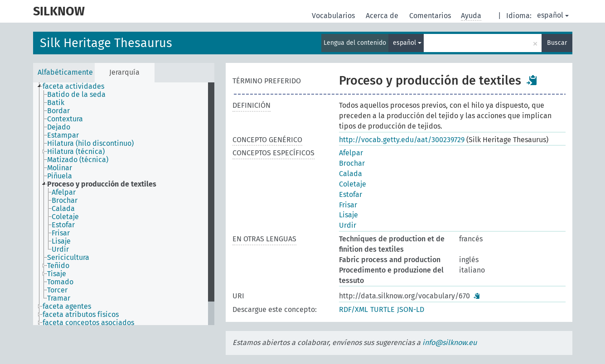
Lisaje (348, 215)
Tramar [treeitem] (59, 298)
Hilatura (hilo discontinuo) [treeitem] (90, 144)
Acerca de (383, 16)
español (553, 15)
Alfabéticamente (65, 72)
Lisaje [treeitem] (61, 241)
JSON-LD (411, 309)
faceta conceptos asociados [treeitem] (88, 323)
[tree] (124, 204)
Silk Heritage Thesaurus (106, 43)
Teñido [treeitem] (58, 266)
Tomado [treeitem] (60, 282)
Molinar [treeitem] (60, 168)
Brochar (352, 163)
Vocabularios (334, 16)
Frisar (348, 205)
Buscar (557, 43)
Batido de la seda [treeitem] (76, 95)
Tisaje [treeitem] (57, 274)
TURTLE (382, 309)
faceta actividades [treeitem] (73, 86)
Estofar (351, 194)
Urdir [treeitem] (60, 249)
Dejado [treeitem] (59, 127)
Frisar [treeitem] (61, 233)
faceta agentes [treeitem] (67, 307)
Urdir (348, 225)
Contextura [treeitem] (65, 119)
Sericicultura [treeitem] (68, 258)
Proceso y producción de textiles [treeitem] (102, 184)
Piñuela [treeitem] (60, 176)
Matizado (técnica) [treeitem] (78, 160)
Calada (351, 174)
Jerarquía (124, 72)
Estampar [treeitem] (63, 135)
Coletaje (353, 184)
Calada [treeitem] (63, 209)
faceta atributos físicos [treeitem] (81, 315)
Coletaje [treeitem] (65, 217)
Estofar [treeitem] (63, 225)
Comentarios (431, 16)
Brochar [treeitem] (65, 201)
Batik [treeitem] (56, 103)
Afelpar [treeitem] (64, 192)
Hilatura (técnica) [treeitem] (76, 152)
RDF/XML (353, 309)
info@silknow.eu (450, 342)
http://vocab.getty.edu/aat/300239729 (402, 140)
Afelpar (351, 153)
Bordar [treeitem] (58, 111)
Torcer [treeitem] (57, 290)
